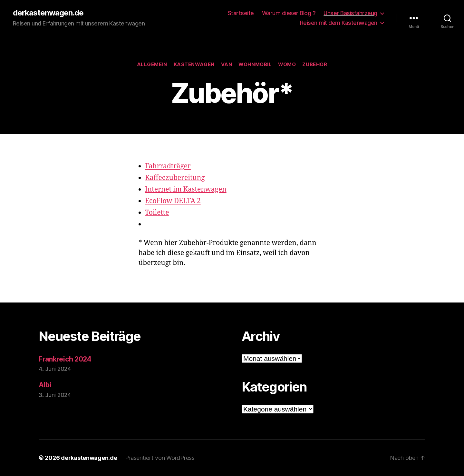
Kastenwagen (194, 64)
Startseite (241, 13)
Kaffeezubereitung (175, 178)
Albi (45, 385)
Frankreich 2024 (65, 359)
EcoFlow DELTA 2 (173, 201)
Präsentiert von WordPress (160, 458)
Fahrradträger (168, 166)
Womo (287, 64)
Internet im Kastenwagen (186, 189)
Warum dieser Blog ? (289, 13)
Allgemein (152, 64)
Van (227, 64)
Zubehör (315, 64)
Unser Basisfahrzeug (350, 13)
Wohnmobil (255, 64)
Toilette (157, 213)
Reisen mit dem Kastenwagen (339, 23)
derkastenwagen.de (48, 13)
